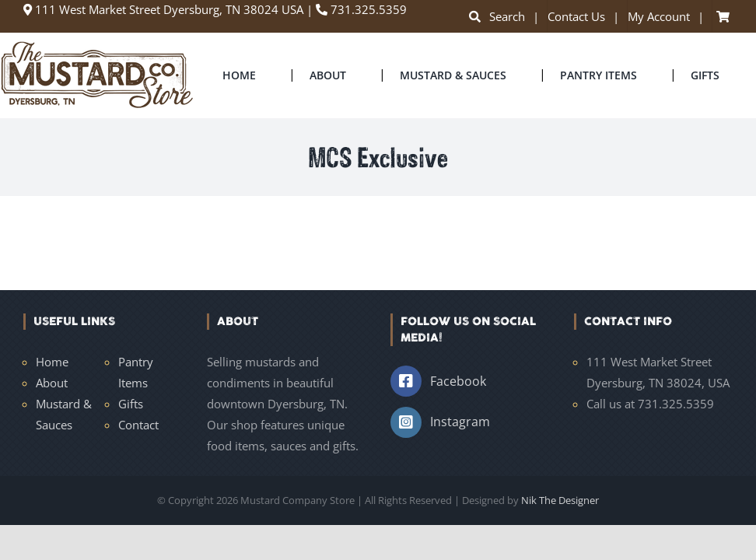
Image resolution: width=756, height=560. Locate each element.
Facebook (458, 381)
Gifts (131, 404)
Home (52, 362)
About (52, 383)
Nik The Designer (560, 500)
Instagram (460, 422)
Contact (138, 425)
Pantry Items (136, 372)
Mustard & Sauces (64, 414)
